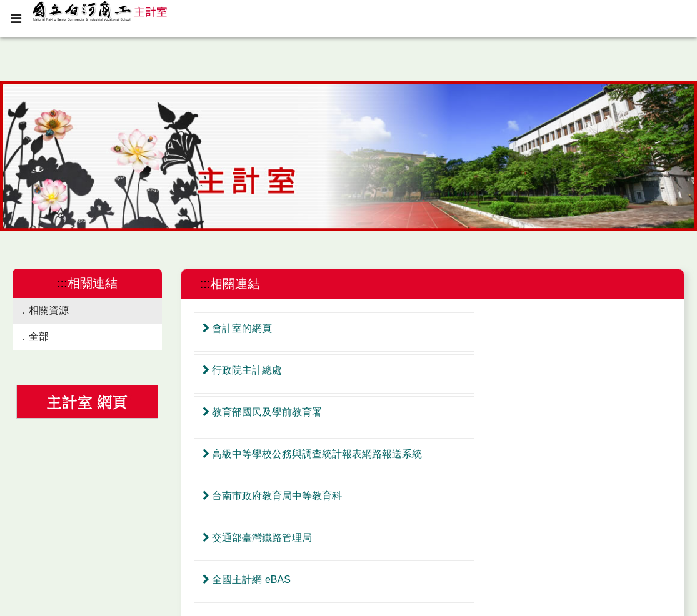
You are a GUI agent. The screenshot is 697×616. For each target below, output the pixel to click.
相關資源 (49, 310)
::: (62, 283)
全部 (39, 336)
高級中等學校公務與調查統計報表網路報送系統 (550, 370)
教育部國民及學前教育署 (261, 370)
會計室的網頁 (236, 328)
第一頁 (407, 512)
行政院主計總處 (480, 328)
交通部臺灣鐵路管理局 (495, 412)
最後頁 (458, 512)
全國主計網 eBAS (245, 454)
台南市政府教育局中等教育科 (271, 412)
